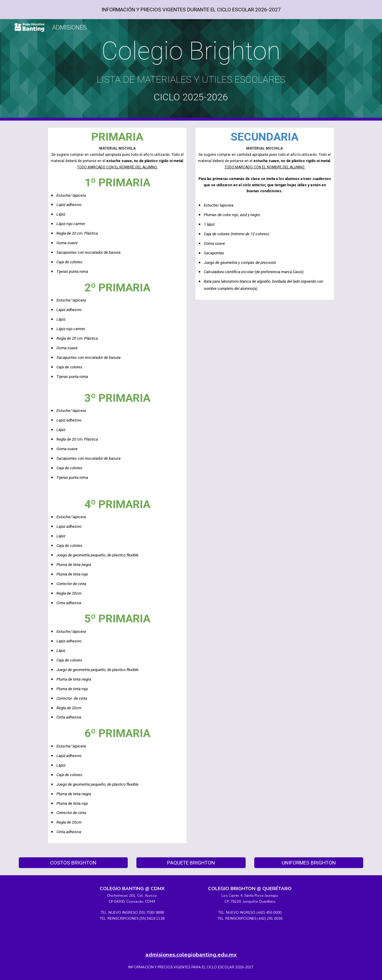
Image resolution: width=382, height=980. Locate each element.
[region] (191, 10)
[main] (191, 70)
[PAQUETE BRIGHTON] (191, 863)
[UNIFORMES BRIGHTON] (309, 863)
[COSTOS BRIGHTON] (73, 863)
